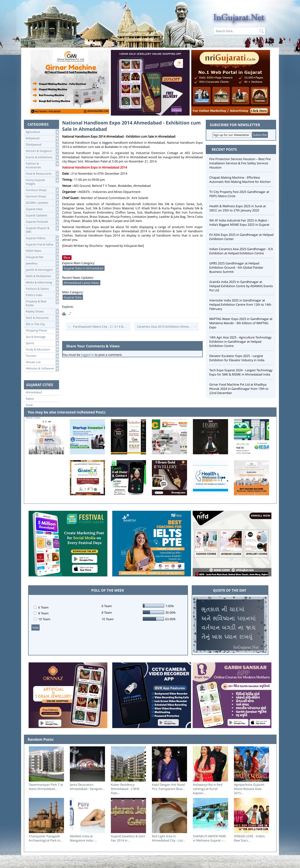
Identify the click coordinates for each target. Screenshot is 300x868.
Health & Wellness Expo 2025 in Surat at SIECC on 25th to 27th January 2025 (238, 208)
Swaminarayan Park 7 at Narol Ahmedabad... (46, 787)
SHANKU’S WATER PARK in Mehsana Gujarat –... (209, 838)
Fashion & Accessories (42, 165)
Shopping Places (42, 331)
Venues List (42, 362)
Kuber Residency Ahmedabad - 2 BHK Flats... (125, 789)
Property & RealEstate (42, 303)
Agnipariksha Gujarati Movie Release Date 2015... (249, 789)
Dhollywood (42, 145)
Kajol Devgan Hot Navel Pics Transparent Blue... (168, 787)
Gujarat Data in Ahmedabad (84, 268)
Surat (29, 405)
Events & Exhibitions (42, 157)
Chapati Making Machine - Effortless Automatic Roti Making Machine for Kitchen (240, 180)
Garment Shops (42, 197)
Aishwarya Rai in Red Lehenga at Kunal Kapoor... (208, 789)
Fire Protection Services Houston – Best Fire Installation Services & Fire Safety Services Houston (240, 163)
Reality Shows (42, 312)
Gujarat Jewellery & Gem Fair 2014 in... (128, 838)
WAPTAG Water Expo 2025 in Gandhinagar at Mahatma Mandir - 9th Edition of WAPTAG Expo (241, 323)
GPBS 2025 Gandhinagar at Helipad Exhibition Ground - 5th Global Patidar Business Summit (236, 267)
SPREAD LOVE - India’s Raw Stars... (249, 838)
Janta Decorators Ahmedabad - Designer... (87, 787)
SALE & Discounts (42, 318)
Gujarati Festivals (42, 222)
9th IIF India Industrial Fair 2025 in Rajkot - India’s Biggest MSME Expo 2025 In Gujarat (239, 222)
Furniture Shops (42, 190)
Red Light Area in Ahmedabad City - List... (169, 838)
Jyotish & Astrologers (42, 270)
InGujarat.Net (42, 257)
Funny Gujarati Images (42, 182)
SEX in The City (42, 324)
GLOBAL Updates (42, 203)
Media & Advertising (42, 283)
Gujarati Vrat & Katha (42, 245)
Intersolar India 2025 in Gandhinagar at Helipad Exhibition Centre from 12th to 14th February (240, 304)
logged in (88, 355)
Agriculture (42, 132)
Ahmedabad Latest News (81, 283)
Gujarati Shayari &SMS (42, 230)
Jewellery (42, 264)
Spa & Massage (42, 337)
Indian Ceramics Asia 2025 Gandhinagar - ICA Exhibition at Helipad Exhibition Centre (241, 251)
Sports (42, 343)
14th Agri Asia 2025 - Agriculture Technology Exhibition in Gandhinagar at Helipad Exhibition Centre (240, 342)
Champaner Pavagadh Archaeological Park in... (46, 838)
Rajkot (30, 399)
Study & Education (42, 350)
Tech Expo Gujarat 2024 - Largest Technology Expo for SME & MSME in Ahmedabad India (241, 372)
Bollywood (42, 138)
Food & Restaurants (42, 174)
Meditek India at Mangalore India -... (83, 838)
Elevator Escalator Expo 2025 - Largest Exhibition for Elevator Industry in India (237, 358)
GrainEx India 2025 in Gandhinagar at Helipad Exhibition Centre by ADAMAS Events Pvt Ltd (241, 286)
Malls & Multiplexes (42, 276)
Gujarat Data (42, 209)
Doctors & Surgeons (42, 151)
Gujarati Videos (42, 238)
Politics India (42, 295)
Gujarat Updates (42, 216)
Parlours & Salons (42, 289)
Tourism (42, 356)
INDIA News (42, 251)
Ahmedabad (34, 392)
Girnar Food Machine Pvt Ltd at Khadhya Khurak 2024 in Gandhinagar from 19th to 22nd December (239, 389)
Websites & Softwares (42, 369)
